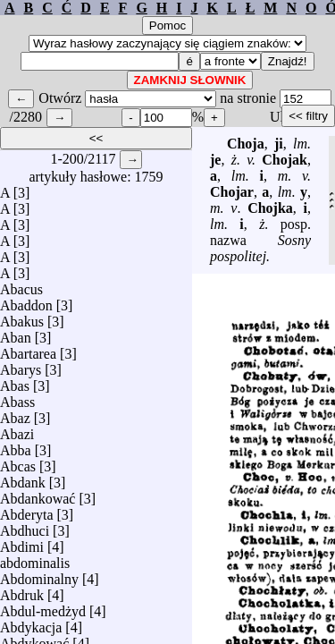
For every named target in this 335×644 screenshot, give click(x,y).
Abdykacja (31, 623)
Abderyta (27, 510)
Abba (16, 446)
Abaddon (26, 301)
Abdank (23, 478)
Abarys (21, 365)
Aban (16, 333)
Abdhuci (25, 526)
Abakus (22, 317)
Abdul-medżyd (43, 607)
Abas (15, 381)
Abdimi (22, 542)
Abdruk (22, 591)
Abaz (15, 414)
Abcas (18, 462)
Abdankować (38, 494)
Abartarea (28, 349)
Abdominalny (39, 575)
